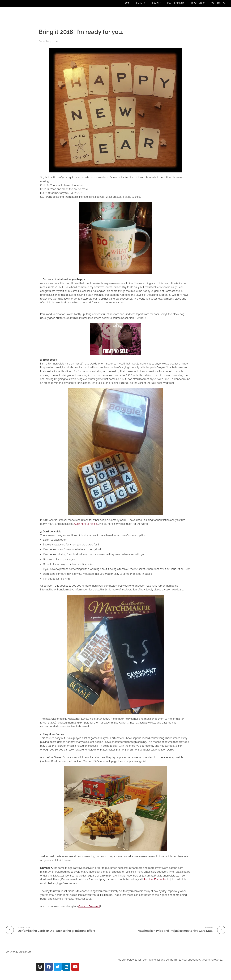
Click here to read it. (86, 524)
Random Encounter (155, 879)
